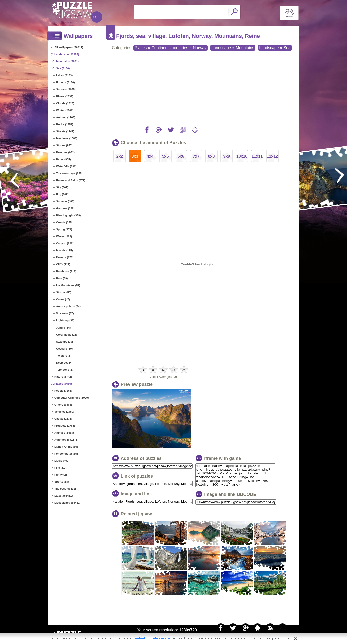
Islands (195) (64, 250)
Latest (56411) (63, 496)
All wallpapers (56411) (69, 47)
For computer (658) (67, 454)
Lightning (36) (65, 320)
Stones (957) (64, 145)
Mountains (245, 48)
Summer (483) (65, 201)
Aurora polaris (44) (68, 306)
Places (141, 48)
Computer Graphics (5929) (72, 398)
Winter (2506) (65, 110)
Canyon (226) (65, 243)
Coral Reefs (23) (67, 335)
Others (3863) (63, 405)
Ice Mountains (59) (68, 285)
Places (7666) (63, 384)
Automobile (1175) (66, 440)
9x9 (227, 156)
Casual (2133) (63, 419)
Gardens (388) (65, 208)
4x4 (150, 156)
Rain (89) (62, 278)
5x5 (166, 156)
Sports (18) (61, 482)
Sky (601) (62, 187)
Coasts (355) (64, 222)
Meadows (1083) (67, 138)
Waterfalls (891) (66, 166)
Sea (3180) (63, 68)
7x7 (196, 156)
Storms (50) (64, 292)
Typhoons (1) (65, 370)
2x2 (120, 156)
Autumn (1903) (66, 117)
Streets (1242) (65, 131)
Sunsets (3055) (66, 89)
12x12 (273, 156)
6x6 (181, 156)
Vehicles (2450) (64, 412)
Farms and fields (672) (71, 180)
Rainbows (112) (66, 271)
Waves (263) (64, 236)
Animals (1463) (64, 433)
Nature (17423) (64, 377)
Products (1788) (65, 426)
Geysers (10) (64, 349)
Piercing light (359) (68, 215)
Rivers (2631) (65, 96)
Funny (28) (61, 475)
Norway (200, 48)
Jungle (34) (63, 328)
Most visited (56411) (67, 503)
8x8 (211, 156)
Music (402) (62, 461)
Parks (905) (63, 159)
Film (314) (61, 468)
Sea (287, 48)
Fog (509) (62, 194)
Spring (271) (64, 229)
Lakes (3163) (64, 75)
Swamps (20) (64, 342)
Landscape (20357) (67, 54)
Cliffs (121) (63, 264)
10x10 (242, 156)
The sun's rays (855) (69, 173)
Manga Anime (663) (67, 447)
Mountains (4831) (67, 61)
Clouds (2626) (65, 103)
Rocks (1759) (65, 124)
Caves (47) (63, 299)
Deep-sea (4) (64, 363)
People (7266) (63, 391)
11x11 (257, 156)
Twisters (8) (64, 356)
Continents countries (170, 48)
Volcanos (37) (65, 313)
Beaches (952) (65, 152)
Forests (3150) (65, 82)
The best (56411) (65, 489)
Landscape (221, 48)
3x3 (135, 156)
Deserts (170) (65, 257)
